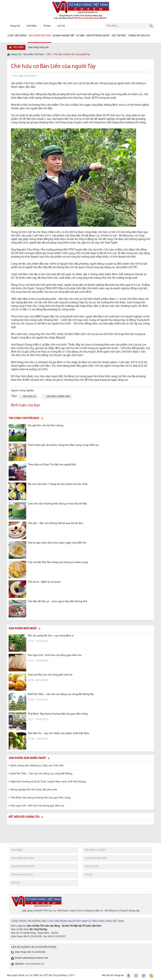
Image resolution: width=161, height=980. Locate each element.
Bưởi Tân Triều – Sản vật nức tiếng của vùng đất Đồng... (42, 774)
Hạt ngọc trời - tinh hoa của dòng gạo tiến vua (37, 806)
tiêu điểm (18, 47)
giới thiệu (17, 850)
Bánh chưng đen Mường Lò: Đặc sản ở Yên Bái (37, 766)
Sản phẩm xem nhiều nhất (27, 758)
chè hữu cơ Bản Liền (58, 396)
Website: (30, 964)
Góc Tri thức (119, 36)
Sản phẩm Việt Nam (40, 36)
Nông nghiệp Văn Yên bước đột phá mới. (34, 790)
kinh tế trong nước (23, 867)
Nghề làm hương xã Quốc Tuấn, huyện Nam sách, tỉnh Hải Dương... (49, 782)
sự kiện (80, 36)
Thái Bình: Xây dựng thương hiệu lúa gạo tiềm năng (41, 798)
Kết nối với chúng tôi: (113, 975)
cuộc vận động (17, 36)
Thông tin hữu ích (139, 36)
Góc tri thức (92, 867)
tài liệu (89, 875)
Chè (49, 54)
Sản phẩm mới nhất (23, 629)
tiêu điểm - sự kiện (95, 850)
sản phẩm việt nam (22, 858)
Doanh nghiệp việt (95, 858)
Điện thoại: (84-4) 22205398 (30, 952)
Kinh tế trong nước (98, 36)
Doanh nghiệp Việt (63, 36)
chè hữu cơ (29, 396)
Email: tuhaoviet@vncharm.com (32, 958)
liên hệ (15, 883)
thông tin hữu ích (22, 875)
